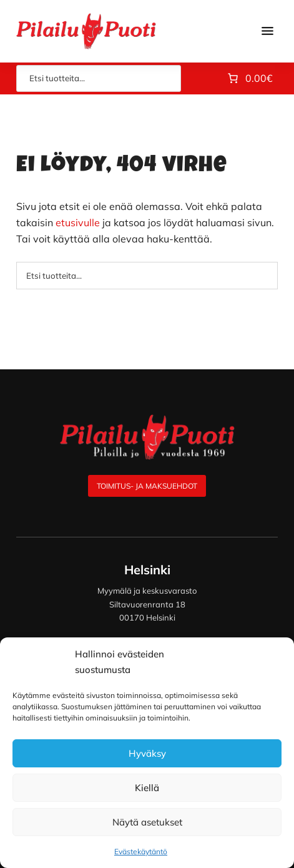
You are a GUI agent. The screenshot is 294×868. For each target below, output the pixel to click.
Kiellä (147, 788)
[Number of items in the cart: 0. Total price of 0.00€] (249, 79)
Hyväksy (147, 753)
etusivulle (78, 222)
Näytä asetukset (147, 822)
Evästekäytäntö (141, 851)
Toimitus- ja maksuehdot (147, 486)
